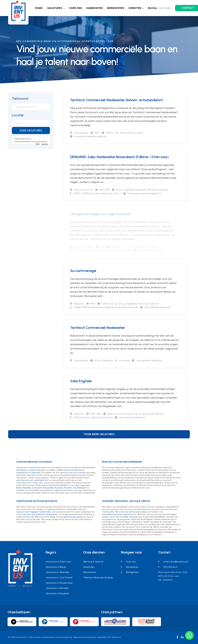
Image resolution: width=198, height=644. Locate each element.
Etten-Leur (42, 485)
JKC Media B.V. (115, 637)
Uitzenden (89, 567)
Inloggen (163, 8)
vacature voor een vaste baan (30, 480)
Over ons (76, 8)
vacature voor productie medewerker (40, 514)
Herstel (45, 144)
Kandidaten (95, 8)
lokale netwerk (130, 517)
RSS (38, 144)
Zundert (20, 490)
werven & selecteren (74, 470)
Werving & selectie (93, 562)
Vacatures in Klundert (57, 588)
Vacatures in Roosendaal (59, 583)
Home (39, 8)
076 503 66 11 (170, 567)
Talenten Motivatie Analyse (98, 578)
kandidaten (160, 517)
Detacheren (90, 572)
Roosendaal (49, 488)
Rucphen (59, 488)
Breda (19, 488)
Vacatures (55, 8)
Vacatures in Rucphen (57, 593)
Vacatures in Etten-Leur (58, 562)
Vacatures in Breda (56, 567)
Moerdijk (27, 488)
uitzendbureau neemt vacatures (117, 514)
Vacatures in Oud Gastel (59, 578)
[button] (189, 635)
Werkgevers (116, 8)
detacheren (22, 473)
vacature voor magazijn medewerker (34, 512)
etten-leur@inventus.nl (176, 562)
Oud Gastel (37, 488)
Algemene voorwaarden (85, 637)
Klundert (68, 488)
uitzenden (36, 473)
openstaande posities (73, 517)
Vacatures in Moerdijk (57, 572)
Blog (152, 8)
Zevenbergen (80, 488)
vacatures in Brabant (59, 485)
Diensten (135, 8)
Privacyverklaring (64, 637)
